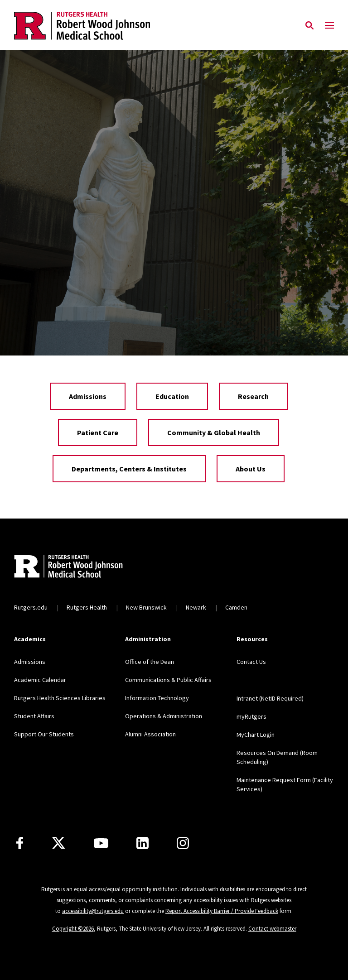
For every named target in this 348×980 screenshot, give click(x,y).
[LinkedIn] (143, 843)
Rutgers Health (87, 607)
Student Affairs (34, 716)
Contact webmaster (272, 929)
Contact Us (251, 662)
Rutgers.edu (31, 607)
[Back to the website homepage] (82, 26)
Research (253, 396)
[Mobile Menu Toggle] (329, 26)
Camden (236, 607)
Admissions (88, 396)
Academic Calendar (40, 680)
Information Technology (157, 698)
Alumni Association (150, 734)
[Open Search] (309, 26)
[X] (58, 843)
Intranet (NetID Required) (270, 698)
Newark (196, 607)
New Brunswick (146, 607)
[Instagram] (183, 843)
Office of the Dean (150, 662)
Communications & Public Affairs (168, 680)
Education (172, 396)
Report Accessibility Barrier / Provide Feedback (222, 911)
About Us (251, 469)
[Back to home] (74, 567)
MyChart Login (256, 735)
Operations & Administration (164, 716)
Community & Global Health (214, 432)
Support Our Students (44, 734)
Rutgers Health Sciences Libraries (60, 698)
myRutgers (251, 716)
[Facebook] (20, 843)
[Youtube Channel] (101, 843)
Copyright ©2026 (73, 929)
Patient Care (98, 432)
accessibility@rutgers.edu (93, 911)
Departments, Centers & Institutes (129, 469)
